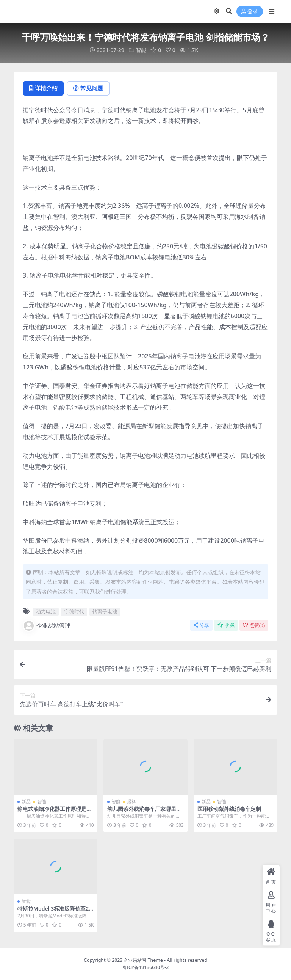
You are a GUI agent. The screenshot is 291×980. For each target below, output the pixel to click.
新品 (26, 802)
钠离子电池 (105, 612)
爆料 (131, 802)
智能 (141, 50)
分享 (201, 625)
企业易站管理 (47, 626)
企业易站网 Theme (143, 960)
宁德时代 (74, 612)
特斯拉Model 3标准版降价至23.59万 (55, 912)
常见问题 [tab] (90, 88)
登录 (250, 12)
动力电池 (46, 612)
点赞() (254, 625)
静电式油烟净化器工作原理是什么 (55, 812)
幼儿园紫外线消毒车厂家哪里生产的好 (144, 812)
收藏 (226, 625)
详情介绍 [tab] (44, 88)
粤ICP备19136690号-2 (146, 967)
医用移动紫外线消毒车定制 (229, 809)
